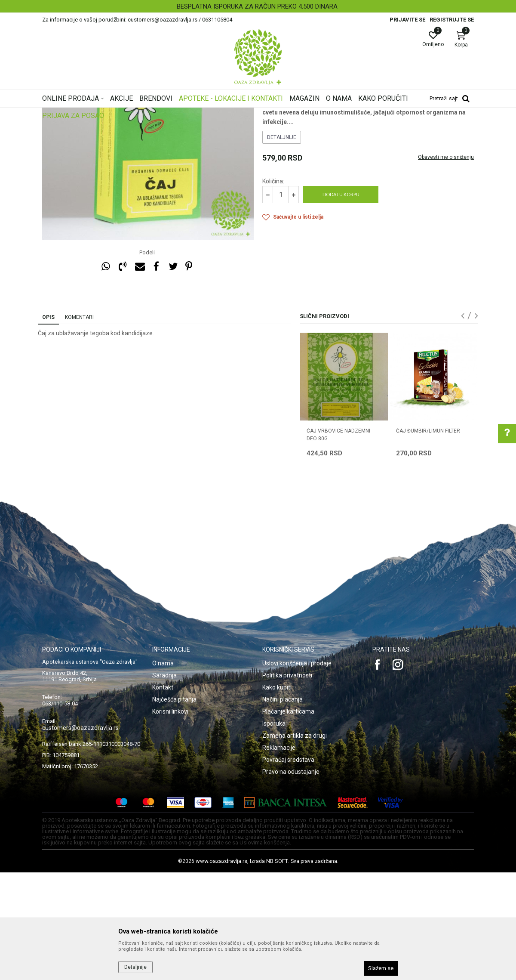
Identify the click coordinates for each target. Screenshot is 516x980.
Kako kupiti (277, 795)
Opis (48, 425)
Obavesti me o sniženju (446, 265)
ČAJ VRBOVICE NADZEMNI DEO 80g (338, 542)
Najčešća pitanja (174, 807)
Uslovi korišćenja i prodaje (297, 771)
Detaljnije (282, 245)
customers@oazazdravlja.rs (80, 835)
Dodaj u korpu (341, 302)
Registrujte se (452, 20)
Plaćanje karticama (288, 819)
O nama (163, 771)
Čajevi (270, 166)
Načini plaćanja (283, 807)
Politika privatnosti (287, 783)
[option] (258, 6)
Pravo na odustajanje (291, 879)
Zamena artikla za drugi (295, 843)
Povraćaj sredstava (288, 867)
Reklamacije (279, 855)
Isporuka (274, 831)
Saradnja (164, 783)
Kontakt (163, 795)
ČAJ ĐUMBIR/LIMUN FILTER (428, 538)
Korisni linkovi (170, 819)
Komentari (79, 425)
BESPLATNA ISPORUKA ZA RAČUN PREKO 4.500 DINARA (257, 6)
